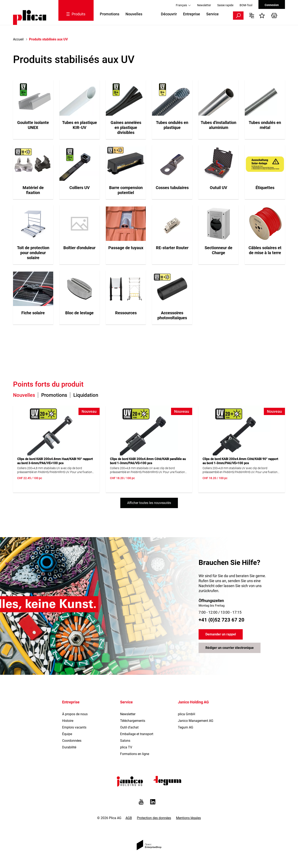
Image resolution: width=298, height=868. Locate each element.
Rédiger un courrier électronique (230, 648)
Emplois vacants (74, 727)
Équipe (67, 734)
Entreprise (192, 14)
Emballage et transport (137, 734)
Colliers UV (80, 188)
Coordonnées (72, 741)
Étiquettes (265, 188)
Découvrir (169, 14)
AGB (129, 818)
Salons (125, 741)
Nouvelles (134, 14)
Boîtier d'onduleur (79, 248)
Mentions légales (188, 818)
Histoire (68, 721)
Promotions (110, 14)
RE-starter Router (172, 248)
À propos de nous (75, 714)
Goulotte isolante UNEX (33, 125)
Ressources (126, 313)
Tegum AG (186, 727)
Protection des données (154, 818)
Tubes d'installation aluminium (218, 125)
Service (212, 14)
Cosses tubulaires (172, 188)
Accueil (18, 39)
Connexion (272, 5)
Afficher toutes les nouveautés (149, 503)
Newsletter (204, 5)
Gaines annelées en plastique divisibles (126, 127)
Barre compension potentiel (126, 190)
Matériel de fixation (33, 190)
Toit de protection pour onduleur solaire (33, 253)
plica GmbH (186, 714)
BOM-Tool (246, 5)
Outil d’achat (129, 727)
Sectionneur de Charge (218, 250)
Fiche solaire (33, 313)
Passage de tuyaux (126, 248)
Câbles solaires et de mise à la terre (265, 250)
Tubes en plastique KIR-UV (80, 125)
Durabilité (69, 747)
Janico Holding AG (193, 702)
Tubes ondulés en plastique (172, 125)
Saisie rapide (225, 5)
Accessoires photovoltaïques (172, 315)
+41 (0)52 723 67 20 (221, 620)
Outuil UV (218, 188)
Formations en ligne (135, 754)
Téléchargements (133, 721)
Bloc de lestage (79, 313)
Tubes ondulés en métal (265, 125)
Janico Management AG (196, 721)
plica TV (126, 747)
